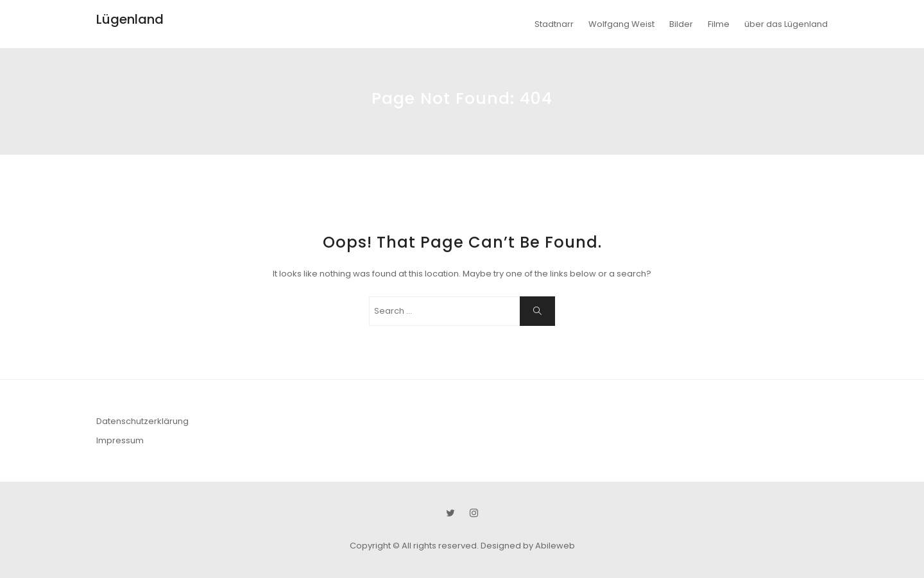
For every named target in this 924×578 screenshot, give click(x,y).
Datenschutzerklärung (142, 421)
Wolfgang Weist (621, 24)
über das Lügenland (786, 24)
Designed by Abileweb (528, 546)
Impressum (120, 440)
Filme (719, 24)
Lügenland (130, 19)
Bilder (681, 24)
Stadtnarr (554, 24)
